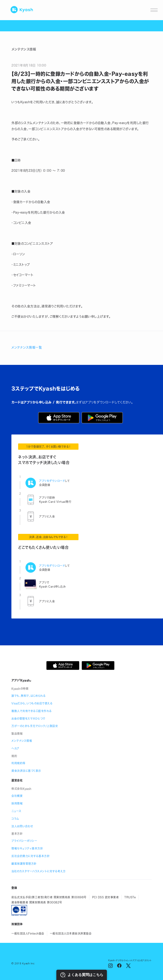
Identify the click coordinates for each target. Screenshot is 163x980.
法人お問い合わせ (22, 826)
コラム (15, 819)
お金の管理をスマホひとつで (28, 719)
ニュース (16, 811)
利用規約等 (18, 763)
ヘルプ (15, 748)
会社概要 (17, 796)
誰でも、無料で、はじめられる (29, 696)
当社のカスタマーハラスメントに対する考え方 (39, 871)
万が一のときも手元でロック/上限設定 (35, 726)
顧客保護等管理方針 (24, 864)
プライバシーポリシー (24, 841)
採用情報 (17, 803)
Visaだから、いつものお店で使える (32, 703)
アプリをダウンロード (52, 481)
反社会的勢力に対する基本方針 (31, 856)
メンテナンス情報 (22, 741)
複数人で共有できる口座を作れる (32, 711)
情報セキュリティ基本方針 (27, 848)
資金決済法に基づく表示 (26, 771)
